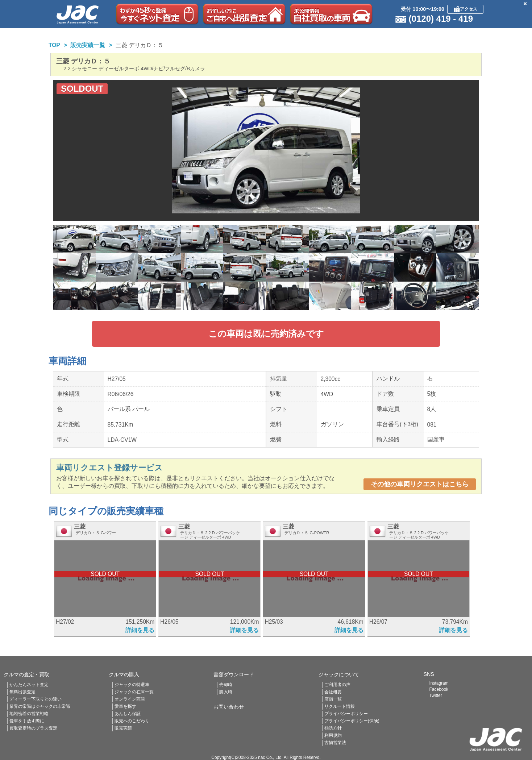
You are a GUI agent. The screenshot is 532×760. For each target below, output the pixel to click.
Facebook (439, 689)
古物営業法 (335, 743)
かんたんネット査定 (29, 685)
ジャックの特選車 (132, 685)
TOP (54, 45)
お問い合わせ (229, 707)
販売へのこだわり (132, 721)
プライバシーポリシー (346, 714)
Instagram (439, 683)
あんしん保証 (128, 714)
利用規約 (333, 735)
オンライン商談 (130, 699)
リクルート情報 (340, 706)
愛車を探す (125, 706)
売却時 (226, 685)
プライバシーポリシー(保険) (352, 721)
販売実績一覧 (88, 45)
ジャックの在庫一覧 (134, 692)
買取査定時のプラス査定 (33, 728)
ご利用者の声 (337, 685)
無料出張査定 (22, 692)
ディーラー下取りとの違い (36, 699)
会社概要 (333, 692)
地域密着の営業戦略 (29, 714)
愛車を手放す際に (27, 721)
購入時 (226, 692)
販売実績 (123, 728)
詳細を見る (140, 630)
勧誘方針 (333, 728)
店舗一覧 (333, 699)
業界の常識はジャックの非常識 (40, 706)
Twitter (435, 695)
